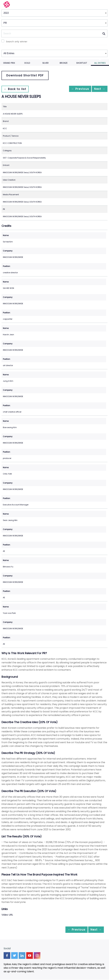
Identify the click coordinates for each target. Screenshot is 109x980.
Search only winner (17, 42)
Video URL (7, 915)
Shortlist (82, 63)
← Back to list (16, 89)
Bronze (64, 63)
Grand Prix (9, 63)
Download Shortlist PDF (25, 75)
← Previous (76, 89)
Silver (45, 63)
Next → (98, 89)
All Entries (100, 63)
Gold (27, 63)
